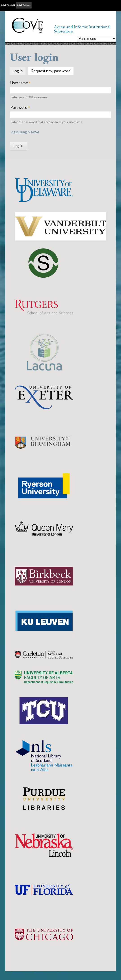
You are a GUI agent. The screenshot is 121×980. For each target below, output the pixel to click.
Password (20, 107)
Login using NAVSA (25, 132)
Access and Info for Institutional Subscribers (82, 29)
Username (20, 83)
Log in (19, 70)
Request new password (51, 71)
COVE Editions (24, 5)
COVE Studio (8, 5)
